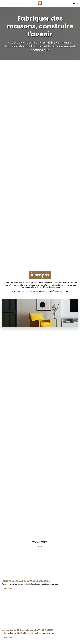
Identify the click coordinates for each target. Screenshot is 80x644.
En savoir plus (8, 591)
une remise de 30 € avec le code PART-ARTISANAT (28, 632)
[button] (2, 3)
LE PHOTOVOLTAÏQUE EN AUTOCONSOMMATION (26, 583)
